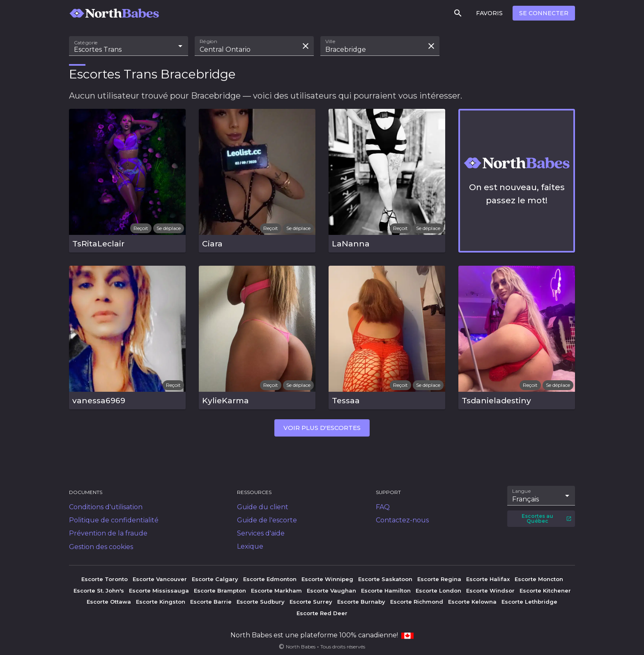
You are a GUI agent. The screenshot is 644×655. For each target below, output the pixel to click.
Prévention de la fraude (108, 533)
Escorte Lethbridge (529, 602)
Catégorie (86, 43)
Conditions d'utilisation (106, 507)
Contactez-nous (402, 520)
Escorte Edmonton (270, 579)
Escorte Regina (439, 579)
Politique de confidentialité (114, 520)
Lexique (250, 546)
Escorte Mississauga (159, 591)
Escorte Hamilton (386, 591)
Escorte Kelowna (472, 602)
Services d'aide (261, 533)
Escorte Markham (276, 591)
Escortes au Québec (547, 518)
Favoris (489, 13)
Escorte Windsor (490, 591)
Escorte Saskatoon (385, 579)
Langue (522, 491)
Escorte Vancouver (160, 579)
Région (208, 41)
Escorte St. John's (99, 591)
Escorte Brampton (220, 591)
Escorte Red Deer (322, 613)
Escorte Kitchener (545, 591)
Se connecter (544, 13)
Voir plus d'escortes (322, 428)
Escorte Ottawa (109, 602)
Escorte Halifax (488, 579)
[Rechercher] (458, 13)
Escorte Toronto (105, 579)
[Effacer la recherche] (306, 46)
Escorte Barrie (211, 602)
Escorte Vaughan (331, 591)
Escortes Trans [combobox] (98, 49)
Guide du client (263, 507)
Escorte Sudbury (261, 602)
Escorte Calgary (215, 579)
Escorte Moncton (539, 579)
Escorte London (438, 591)
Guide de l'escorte (267, 520)
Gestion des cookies (101, 547)
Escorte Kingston (161, 602)
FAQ (383, 507)
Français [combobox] (526, 499)
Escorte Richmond (417, 602)
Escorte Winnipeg (327, 579)
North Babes (301, 647)
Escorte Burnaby (361, 602)
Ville (331, 41)
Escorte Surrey (311, 602)
